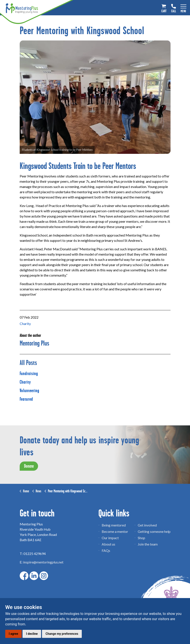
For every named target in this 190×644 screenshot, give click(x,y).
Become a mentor (115, 531)
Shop (141, 538)
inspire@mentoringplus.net (43, 562)
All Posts (28, 363)
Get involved (147, 525)
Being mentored (114, 525)
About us (108, 544)
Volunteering (30, 391)
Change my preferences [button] (62, 634)
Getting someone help (154, 531)
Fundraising (29, 374)
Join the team (148, 544)
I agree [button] (13, 634)
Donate (29, 466)
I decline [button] (32, 634)
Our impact (110, 538)
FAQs (106, 550)
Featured (26, 399)
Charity (25, 324)
